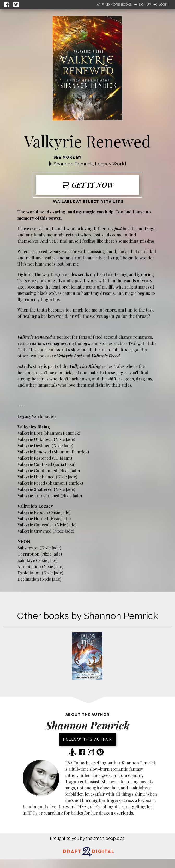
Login (161, 5)
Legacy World (110, 164)
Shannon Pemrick (73, 164)
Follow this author (87, 739)
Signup (143, 5)
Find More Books (114, 5)
